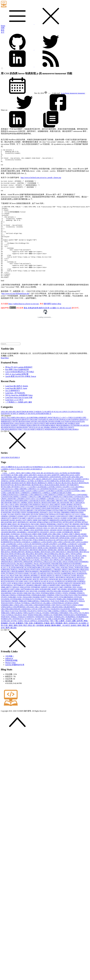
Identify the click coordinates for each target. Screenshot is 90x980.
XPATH (69, 635)
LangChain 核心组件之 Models (17, 402)
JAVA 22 (69, 544)
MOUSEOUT (62, 568)
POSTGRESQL (25, 586)
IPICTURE (85, 540)
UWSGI (47, 625)
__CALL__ (6, 489)
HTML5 (47, 538)
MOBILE (61, 440)
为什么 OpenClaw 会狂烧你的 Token (19, 411)
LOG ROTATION (35, 560)
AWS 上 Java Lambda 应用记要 (17, 390)
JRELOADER (30, 554)
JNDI (49, 552)
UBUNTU (36, 619)
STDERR (73, 609)
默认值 (14, 644)
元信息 (69, 637)
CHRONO (32, 505)
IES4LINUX (26, 540)
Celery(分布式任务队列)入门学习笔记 (20, 388)
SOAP (80, 603)
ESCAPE (9, 526)
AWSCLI (80, 497)
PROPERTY (57, 588)
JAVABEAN (68, 546)
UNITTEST (67, 621)
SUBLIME (13, 613)
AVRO (63, 497)
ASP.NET (62, 495)
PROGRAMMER (18, 588)
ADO (26, 491)
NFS (84, 572)
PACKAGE (12, 580)
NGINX (4, 574)
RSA (61, 595)
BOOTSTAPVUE (8, 501)
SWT (56, 613)
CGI (73, 503)
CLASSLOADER (71, 505)
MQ (81, 568)
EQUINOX (72, 525)
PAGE (37, 580)
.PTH (34, 489)
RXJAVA (11, 597)
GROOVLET (6, 534)
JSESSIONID (44, 554)
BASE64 (16, 499)
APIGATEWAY (7, 495)
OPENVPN (18, 578)
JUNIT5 (81, 554)
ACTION (64, 489)
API (81, 493)
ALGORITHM (32, 434)
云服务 (62, 637)
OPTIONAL (39, 578)
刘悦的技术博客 (11, 677)
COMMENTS (36, 509)
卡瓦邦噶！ (10, 672)
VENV (40, 627)
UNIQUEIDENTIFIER (42, 621)
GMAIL (53, 532)
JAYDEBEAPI (68, 548)
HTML (40, 538)
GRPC (24, 534)
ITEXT (51, 542)
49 (42, 489)
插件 (53, 639)
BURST (64, 501)
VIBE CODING (54, 627)
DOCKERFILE (35, 521)
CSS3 (33, 515)
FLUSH (11, 530)
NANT (23, 572)
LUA (35, 562)
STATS (66, 609)
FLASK (50, 436)
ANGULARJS (32, 493)
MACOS (64, 562)
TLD (53, 617)
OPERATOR (28, 578)
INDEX (43, 540)
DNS (17, 521)
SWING (50, 613)
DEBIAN (73, 517)
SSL (34, 609)
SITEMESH (36, 603)
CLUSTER (76, 507)
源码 (16, 641)
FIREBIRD (66, 528)
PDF (17, 582)
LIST (78, 558)
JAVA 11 (47, 544)
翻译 (11, 483)
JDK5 (66, 550)
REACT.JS (5, 591)
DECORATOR (7, 519)
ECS (80, 523)
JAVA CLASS (13, 546)
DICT (73, 519)
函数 (75, 637)
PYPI (3, 590)
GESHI (21, 532)
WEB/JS (40, 428)
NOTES (55, 574)
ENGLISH (34, 436)
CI (38, 505)
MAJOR (79, 562)
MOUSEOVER (73, 568)
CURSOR (51, 515)
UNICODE (29, 621)
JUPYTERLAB (15, 556)
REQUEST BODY (48, 593)
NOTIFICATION (65, 574)
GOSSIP (75, 436)
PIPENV (63, 582)
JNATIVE (42, 552)
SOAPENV (6, 605)
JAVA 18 (54, 544)
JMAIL (12, 552)
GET (26, 532)
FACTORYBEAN (71, 526)
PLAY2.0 (83, 582)
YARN (20, 637)
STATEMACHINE (48, 609)
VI (45, 627)
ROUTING (45, 595)
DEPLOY (17, 519)
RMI (25, 595)
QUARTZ (49, 428)
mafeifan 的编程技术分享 (15, 681)
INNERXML (52, 540)
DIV (3, 521)
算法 (31, 641)
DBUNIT (60, 517)
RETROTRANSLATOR (10, 595)
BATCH (23, 499)
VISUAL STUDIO (43, 629)
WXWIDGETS (19, 635)
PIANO (56, 582)
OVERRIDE (84, 578)
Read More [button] (5, 374)
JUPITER (5, 556)
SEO (45, 599)
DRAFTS (26, 436)
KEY (67, 556)
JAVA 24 (84, 544)
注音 (6, 641)
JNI (53, 552)
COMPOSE (24, 511)
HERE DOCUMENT (41, 536)
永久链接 (83, 639)
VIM (20, 445)
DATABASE (7, 430)
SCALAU (51, 597)
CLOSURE (59, 507)
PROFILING (6, 588)
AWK (68, 497)
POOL (72, 584)
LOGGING (6, 562)
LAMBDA (6, 485)
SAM (21, 597)
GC (74, 530)
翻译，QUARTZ (64, 641)
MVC (68, 570)
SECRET (28, 599)
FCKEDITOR (6, 528)
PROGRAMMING (63, 441)
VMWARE (55, 629)
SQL (32, 607)
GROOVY (84, 436)
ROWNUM (54, 595)
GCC (78, 530)
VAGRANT (55, 625)
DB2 (49, 517)
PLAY (70, 582)
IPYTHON (15, 542)
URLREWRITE (70, 623)
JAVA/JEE (14, 428)
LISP (73, 558)
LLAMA (84, 558)
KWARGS (27, 558)
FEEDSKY (44, 528)
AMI (15, 493)
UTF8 (40, 625)
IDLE (15, 540)
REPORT (37, 593)
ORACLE (21, 485)
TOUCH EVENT (8, 619)
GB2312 (68, 530)
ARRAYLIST (47, 495)
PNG (59, 584)
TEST (81, 615)
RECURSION (25, 591)
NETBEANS (32, 572)
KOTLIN (81, 438)
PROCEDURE (74, 586)
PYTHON (24, 428)
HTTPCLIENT (69, 538)
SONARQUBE (46, 605)
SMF (62, 603)
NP (82, 574)
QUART (34, 590)
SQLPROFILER (77, 607)
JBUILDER (6, 550)
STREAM (5, 611)
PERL (30, 441)
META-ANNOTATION (10, 566)
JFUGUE (5, 552)
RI (21, 595)
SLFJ (57, 603)
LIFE (55, 558)
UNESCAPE (19, 621)
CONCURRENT (50, 511)
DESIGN (37, 519)
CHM (16, 505)
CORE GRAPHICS (44, 513)
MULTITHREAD (52, 570)
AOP (69, 493)
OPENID (68, 576)
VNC (72, 629)
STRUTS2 (80, 483)
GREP (86, 532)
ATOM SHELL (21, 497)
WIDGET (22, 633)
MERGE (68, 564)
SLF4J (51, 603)
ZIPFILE (34, 637)
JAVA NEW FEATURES (10, 474)
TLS (57, 617)
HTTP (16, 438)
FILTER (57, 528)
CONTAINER (82, 511)
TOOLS (82, 617)
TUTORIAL (26, 619)
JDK (55, 550)
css (64, 93)
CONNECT (61, 511)
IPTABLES (6, 542)
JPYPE (85, 552)
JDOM (84, 550)
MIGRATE (43, 566)
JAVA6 (47, 546)
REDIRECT (36, 591)
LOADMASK (12, 560)
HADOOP (5, 536)
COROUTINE (68, 513)
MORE (37, 568)
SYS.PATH (5, 615)
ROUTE (36, 595)
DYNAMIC (30, 523)
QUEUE (50, 590)
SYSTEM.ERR (16, 615)
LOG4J (46, 560)
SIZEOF (45, 603)
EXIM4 (49, 526)
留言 (3, 30)
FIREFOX (75, 528)
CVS (62, 515)
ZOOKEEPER (44, 637)
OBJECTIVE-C (28, 576)
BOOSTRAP (84, 499)
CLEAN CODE (32, 507)
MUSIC (62, 570)
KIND (72, 556)
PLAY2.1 (5, 584)
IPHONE (76, 540)
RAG (75, 590)
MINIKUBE (53, 566)
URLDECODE (45, 623)
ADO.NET (33, 491)
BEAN (35, 499)
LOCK (20, 560)
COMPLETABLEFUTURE (61, 509)
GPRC (72, 532)
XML (51, 635)
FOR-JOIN (26, 530)
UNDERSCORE (7, 621)
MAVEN (29, 564)
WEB (32, 428)
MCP (35, 564)
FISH (81, 528)
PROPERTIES (46, 588)
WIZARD (49, 633)
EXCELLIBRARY (27, 526)
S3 (17, 597)
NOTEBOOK (46, 574)
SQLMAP (66, 607)
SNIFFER (68, 603)
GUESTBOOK (48, 534)
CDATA (59, 503)
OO (51, 576)
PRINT (65, 586)
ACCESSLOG (49, 489)
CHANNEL (79, 503)
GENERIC (13, 532)
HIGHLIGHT (67, 536)
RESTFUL (81, 593)
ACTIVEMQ (6, 491)
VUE (3, 631)
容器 (31, 639)
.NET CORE (26, 489)
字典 (27, 639)
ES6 (3, 526)
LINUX (66, 428)
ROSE (30, 595)
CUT (57, 515)
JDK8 (78, 550)
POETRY (65, 584)
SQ (28, 607)
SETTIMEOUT (20, 601)
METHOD (34, 566)
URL (37, 623)
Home (3, 26)
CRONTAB (12, 515)
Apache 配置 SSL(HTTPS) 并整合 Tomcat (21, 392)
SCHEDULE (60, 597)
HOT (15, 538)
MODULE (30, 568)
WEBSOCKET (69, 631)
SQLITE (50, 607)
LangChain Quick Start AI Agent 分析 (19, 414)
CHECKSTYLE (7, 505)
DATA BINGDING (22, 517)
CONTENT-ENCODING (10, 513)
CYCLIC (69, 515)
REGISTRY (20, 593)
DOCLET (46, 521)
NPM (3, 576)
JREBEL (13, 554)
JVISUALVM (27, 556)
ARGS (39, 495)
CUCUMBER (41, 515)
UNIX (75, 621)
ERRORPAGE (82, 525)
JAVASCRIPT (69, 483)
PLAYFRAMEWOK (17, 584)
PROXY (76, 588)
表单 (80, 641)
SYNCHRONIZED (66, 613)
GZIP (80, 534)
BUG (42, 501)
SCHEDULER (71, 597)
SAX (32, 597)
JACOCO (14, 544)
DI (59, 519)
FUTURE (61, 530)
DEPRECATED (27, 519)
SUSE (20, 613)
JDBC (35, 550)
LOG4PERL (63, 560)
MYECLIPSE (76, 570)
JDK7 (72, 550)
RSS (66, 595)
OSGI (65, 578)
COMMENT (25, 509)
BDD (29, 499)
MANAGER (6, 564)
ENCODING (37, 525)
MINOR (61, 566)
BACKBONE (6, 499)
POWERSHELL (48, 586)
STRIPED (51, 611)
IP (71, 540)
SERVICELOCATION (55, 599)
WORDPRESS (62, 445)
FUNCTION (39, 530)
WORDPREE (71, 633)
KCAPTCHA (59, 556)
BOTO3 (18, 501)
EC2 (63, 523)
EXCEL (16, 526)
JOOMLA (60, 438)
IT (37, 542)
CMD (83, 507)
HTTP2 (60, 538)
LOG (26, 560)
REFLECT (60, 591)
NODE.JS (21, 574)
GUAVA (38, 534)
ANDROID (43, 434)
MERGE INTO (78, 564)
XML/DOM (73, 445)
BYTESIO (16, 503)
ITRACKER (71, 542)
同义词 (13, 639)
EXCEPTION (40, 526)
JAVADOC (78, 546)
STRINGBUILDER (39, 611)
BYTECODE (6, 503)
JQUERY (5, 554)
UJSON (75, 619)
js (62, 93)
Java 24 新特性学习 (13, 407)
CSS (27, 515)
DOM (64, 521)
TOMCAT (64, 617)
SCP (9, 599)
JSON (52, 554)
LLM (3, 560)
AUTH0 (31, 497)
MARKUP (21, 564)
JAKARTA (23, 544)
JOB (58, 552)
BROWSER (27, 501)
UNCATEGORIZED (9, 445)
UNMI (80, 621)
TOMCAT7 (74, 617)
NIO (10, 574)
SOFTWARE (26, 605)
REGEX (80, 591)
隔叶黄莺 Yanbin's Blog (52, 320)
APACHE (75, 493)
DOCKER (17, 436)
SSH (26, 609)
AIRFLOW (15, 434)
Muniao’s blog (10, 679)
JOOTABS (74, 552)
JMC (18, 552)
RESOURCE (72, 593)
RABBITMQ (67, 590)
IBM (10, 540)
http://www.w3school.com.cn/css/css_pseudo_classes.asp (41, 180)
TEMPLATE (62, 615)
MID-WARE (51, 440)
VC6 (16, 627)
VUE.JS (27, 445)
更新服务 (60, 639)
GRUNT (31, 534)
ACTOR (15, 491)
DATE (44, 517)
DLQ (13, 521)
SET (83, 599)
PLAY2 (76, 582)
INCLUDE (35, 540)
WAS (25, 631)
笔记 (26, 641)
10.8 (38, 489)
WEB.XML (39, 631)
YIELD (27, 637)
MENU (61, 564)
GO (69, 436)
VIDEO (64, 627)
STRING (13, 611)
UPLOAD (30, 623)
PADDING (29, 580)
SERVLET (69, 599)
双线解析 (5, 639)
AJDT (78, 491)
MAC (49, 562)
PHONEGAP (42, 582)
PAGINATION (45, 580)
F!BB (61, 526)
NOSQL (37, 574)
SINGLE (16, 603)
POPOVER (80, 584)
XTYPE (14, 637)
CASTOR (51, 503)
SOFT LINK (15, 605)
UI (41, 619)
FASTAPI (43, 436)
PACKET (21, 580)
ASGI (55, 495)
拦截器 (47, 639)
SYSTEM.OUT (28, 615)
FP (32, 530)
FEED (24, 528)
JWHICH (42, 556)
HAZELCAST (21, 536)
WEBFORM (58, 631)
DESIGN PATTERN (49, 519)
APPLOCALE (26, 495)
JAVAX (53, 548)
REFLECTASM (71, 591)
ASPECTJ (70, 495)
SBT (36, 597)
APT (33, 495)
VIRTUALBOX (17, 629)
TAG (46, 615)
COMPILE (46, 509)
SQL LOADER (40, 607)
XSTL (81, 635)
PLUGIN (47, 584)
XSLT (75, 635)
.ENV (13, 489)
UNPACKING (7, 623)
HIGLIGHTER (7, 538)
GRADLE (79, 532)
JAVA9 (60, 546)
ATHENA (5, 497)
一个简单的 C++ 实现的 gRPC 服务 (19, 418)
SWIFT (71, 443)
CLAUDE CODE (19, 507)
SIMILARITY (7, 603)
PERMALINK (31, 582)
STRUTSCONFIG (80, 611)
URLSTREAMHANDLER (11, 625)
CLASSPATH (6, 507)
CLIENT (42, 507)
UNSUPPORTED (19, 623)
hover (67, 93)
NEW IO (71, 572)
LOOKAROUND (26, 562)
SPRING (23, 430)
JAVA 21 (62, 544)
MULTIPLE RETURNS (35, 570)
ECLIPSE (69, 523)
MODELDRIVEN (18, 568)
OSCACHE (58, 578)
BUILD (48, 501)
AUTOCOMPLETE (52, 497)
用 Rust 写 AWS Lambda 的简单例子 (19, 383)
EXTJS (55, 526)
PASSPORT (77, 580)
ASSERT (78, 495)
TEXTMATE (6, 617)
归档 (3, 28)
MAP (14, 564)
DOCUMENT (55, 521)
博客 (86, 637)
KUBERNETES (7, 440)
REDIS (20, 443)
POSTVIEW (36, 586)
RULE (82, 595)
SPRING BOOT (7, 607)
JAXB (59, 548)
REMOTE (29, 593)
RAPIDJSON (82, 590)
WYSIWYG (30, 635)
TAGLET (52, 615)
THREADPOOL (34, 617)
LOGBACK (73, 560)
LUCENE (42, 562)
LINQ (60, 558)
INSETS (61, 540)
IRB (21, 542)
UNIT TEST (57, 621)
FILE (51, 528)
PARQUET (68, 580)
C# (22, 503)
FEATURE (17, 528)
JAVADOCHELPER (9, 548)
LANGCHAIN (20, 440)
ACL (57, 489)
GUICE (57, 534)
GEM (83, 530)
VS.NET (86, 629)
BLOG (56, 434)
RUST (33, 443)
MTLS (86, 568)
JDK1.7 (60, 550)
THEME (15, 617)
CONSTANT (71, 511)
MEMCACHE (43, 564)
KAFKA (74, 438)
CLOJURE (78, 434)
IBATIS (22, 438)
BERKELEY (43, 499)
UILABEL (47, 619)
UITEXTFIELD (58, 619)
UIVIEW (68, 619)
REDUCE (51, 591)
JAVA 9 (4, 546)
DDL (66, 517)
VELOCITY (32, 627)
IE (19, 540)
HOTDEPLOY (24, 538)
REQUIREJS (61, 593)
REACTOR (15, 591)
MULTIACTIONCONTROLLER (13, 570)
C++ (62, 434)
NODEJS (15, 441)
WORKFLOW (7, 635)
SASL (27, 597)
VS (80, 629)
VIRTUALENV (29, 629)
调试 (85, 641)
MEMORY (54, 564)
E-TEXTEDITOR (54, 523)
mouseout (82, 93)
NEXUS (79, 572)
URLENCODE (57, 623)
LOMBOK (15, 562)
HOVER (33, 538)
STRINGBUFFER (24, 611)
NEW (50, 572)
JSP (57, 554)
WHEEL (14, 633)
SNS (75, 603)
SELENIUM (37, 599)
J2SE (79, 542)
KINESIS (79, 556)
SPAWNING (73, 605)
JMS (31, 552)
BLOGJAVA (67, 499)
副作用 (80, 637)
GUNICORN (73, 534)
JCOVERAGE (26, 550)
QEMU (27, 590)
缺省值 (48, 641)
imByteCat (9, 674)
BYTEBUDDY (73, 501)
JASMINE (32, 544)
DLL (8, 521)
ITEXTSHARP (60, 542)
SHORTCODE (55, 601)
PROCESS (84, 586)
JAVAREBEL (22, 548)
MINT (68, 566)
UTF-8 (35, 625)
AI (9, 434)
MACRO (72, 562)
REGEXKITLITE (8, 593)
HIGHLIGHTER (79, 536)
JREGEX (20, 554)
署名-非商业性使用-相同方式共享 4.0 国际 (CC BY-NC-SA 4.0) (47, 324)
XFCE (45, 635)
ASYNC (86, 495)
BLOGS (75, 499)
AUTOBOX (39, 497)
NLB (15, 574)
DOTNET (77, 521)
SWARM (36, 613)
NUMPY (10, 576)
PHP (35, 441)
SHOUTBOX (67, 601)
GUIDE (64, 534)
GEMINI (5, 532)
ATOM (12, 497)
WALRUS (19, 631)
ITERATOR (43, 542)
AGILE (41, 491)
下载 (57, 637)
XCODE (38, 635)
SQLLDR (58, 607)
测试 (11, 641)
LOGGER (82, 560)
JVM (67, 438)
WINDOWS (50, 445)
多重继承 (20, 639)
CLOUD (68, 507)
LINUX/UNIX (76, 428)
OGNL (38, 576)
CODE (4, 509)
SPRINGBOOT (20, 607)
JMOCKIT (24, 552)
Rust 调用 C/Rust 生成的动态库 (17, 386)
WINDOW (31, 633)
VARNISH (85, 625)
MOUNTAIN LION (48, 568)
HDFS (30, 536)
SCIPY (4, 599)
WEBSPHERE (81, 631)
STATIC (59, 609)
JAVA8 (51, 438)
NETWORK (42, 572)
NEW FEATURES (60, 572)
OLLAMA (45, 576)
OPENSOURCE (7, 578)
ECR (76, 523)
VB (3, 627)
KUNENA (18, 558)
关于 (3, 32)
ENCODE (27, 525)
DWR (23, 523)
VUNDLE (10, 631)
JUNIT (74, 554)
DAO (83, 515)
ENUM (64, 525)
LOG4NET (53, 560)
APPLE (17, 495)
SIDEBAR (76, 601)
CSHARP (21, 515)
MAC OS (56, 562)
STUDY (4, 613)
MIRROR (75, 566)
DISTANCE (80, 519)
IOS (31, 430)
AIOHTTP (56, 491)
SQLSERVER (6, 609)
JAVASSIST (45, 548)
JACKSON (5, 544)
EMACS (12, 525)
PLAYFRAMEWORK (42, 430)
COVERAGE (79, 513)
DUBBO (16, 523)
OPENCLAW (59, 576)
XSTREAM (6, 637)
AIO (49, 491)
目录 (21, 641)
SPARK (47, 443)
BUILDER (56, 501)
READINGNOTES (9, 443)
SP (59, 605)
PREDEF (58, 586)
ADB (21, 491)
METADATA (24, 566)
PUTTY (83, 588)
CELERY (66, 503)
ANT (64, 493)
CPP (84, 434)
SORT (55, 605)
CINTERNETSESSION (49, 505)
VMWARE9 (64, 629)
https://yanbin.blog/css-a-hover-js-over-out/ (24, 320)
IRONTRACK (29, 542)
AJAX (72, 491)
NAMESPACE (14, 572)
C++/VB (69, 434)
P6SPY (4, 580)
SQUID (20, 609)
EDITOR (5, 525)
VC (12, 627)
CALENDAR (42, 503)
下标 (52, 637)
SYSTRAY (39, 615)
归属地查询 (39, 639)
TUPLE (18, 619)
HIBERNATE (7, 438)
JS (37, 554)
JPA (80, 552)
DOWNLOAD (7, 523)
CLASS (61, 505)
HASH (13, 536)
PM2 (54, 584)
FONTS (18, 530)
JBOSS (77, 548)
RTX (70, 595)
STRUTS (64, 443)
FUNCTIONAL (61, 436)
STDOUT (81, 609)
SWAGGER (28, 613)
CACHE (33, 503)
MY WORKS (70, 440)
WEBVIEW (6, 633)
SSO (38, 609)
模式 (66, 639)
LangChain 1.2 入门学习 (14, 416)
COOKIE (24, 513)
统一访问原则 (39, 641)
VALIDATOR (65, 625)
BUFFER (35, 501)
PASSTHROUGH (8, 582)
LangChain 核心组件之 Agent (16, 404)
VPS (76, 629)
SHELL (46, 601)
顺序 (8, 644)
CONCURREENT (36, 511)
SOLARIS (35, 605)
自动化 (74, 641)
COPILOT (32, 513)
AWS (16, 430)
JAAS (84, 542)
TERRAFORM (73, 615)
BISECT (52, 499)
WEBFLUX (48, 631)
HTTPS (85, 538)
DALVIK (76, 515)
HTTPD (78, 538)
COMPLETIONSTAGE (10, 511)
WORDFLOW (59, 633)
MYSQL (5, 572)
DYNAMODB (41, 523)
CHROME (23, 505)
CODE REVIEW (14, 509)
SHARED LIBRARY (34, 601)
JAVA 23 (77, 544)
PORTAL (15, 586)
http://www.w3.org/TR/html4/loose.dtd (15, 310)
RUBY (26, 443)
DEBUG (80, 517)
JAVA (5, 428)
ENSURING (56, 525)
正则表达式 (74, 639)
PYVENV (20, 590)
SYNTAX (78, 613)
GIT (40, 532)
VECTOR (23, 627)
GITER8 (46, 532)
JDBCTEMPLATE (45, 550)
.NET (4, 434)
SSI (30, 609)
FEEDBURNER (33, 528)
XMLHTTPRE (60, 635)
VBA (7, 627)
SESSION (77, 599)
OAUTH (17, 576)
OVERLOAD (73, 578)
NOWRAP (76, 574)
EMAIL (20, 525)
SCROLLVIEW (18, 599)
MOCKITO (6, 568)
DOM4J (70, 521)
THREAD (23, 617)
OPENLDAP (77, 576)
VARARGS (76, 625)
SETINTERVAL (7, 601)
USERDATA (26, 625)
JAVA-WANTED (37, 546)
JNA (36, 552)
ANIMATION (44, 493)
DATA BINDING (8, 517)
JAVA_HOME (24, 546)
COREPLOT (57, 513)
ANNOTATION (56, 493)
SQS (14, 609)
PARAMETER (57, 580)
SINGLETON (25, 603)
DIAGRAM (65, 519)
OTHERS (23, 441)
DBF (53, 517)
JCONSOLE (16, 550)
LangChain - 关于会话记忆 (15, 409)
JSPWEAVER (65, 554)
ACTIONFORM (74, 489)
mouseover (74, 93)
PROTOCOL (67, 588)
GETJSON (33, 532)
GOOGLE (65, 532)
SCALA (58, 428)
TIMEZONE (45, 617)
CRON (4, 515)
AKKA (23, 434)
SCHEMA (81, 597)
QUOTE (58, 590)
